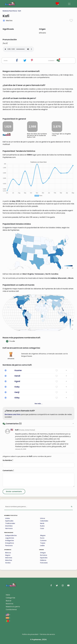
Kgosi (17, 381)
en (8, 615)
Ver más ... (38, 404)
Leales (42, 546)
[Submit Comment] (14, 492)
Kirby (17, 398)
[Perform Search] (72, 507)
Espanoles (44, 558)
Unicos (43, 518)
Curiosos (43, 540)
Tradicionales (10, 523)
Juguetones (10, 538)
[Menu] (69, 4)
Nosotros (10, 604)
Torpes (43, 543)
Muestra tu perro (13, 607)
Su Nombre (8, 460)
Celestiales (44, 521)
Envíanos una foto (13, 414)
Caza (42, 528)
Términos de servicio (47, 634)
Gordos (8, 563)
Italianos (43, 560)
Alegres (43, 535)
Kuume (18, 370)
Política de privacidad (30, 634)
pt (8, 621)
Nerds (42, 523)
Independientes (11, 535)
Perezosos (9, 546)
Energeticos (10, 543)
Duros (42, 538)
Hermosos (9, 528)
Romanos (44, 555)
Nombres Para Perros (10, 11)
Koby (17, 387)
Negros (8, 555)
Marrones (9, 558)
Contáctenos (11, 610)
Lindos (8, 518)
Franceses (44, 563)
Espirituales (9, 521)
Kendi (17, 376)
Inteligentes (10, 540)
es (8, 618)
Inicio (8, 595)
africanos (11, 356)
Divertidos (9, 526)
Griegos (43, 553)
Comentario (8, 471)
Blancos (8, 553)
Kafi (20, 11)
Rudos (42, 526)
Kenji (17, 392)
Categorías (10, 598)
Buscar (9, 601)
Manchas (9, 560)
